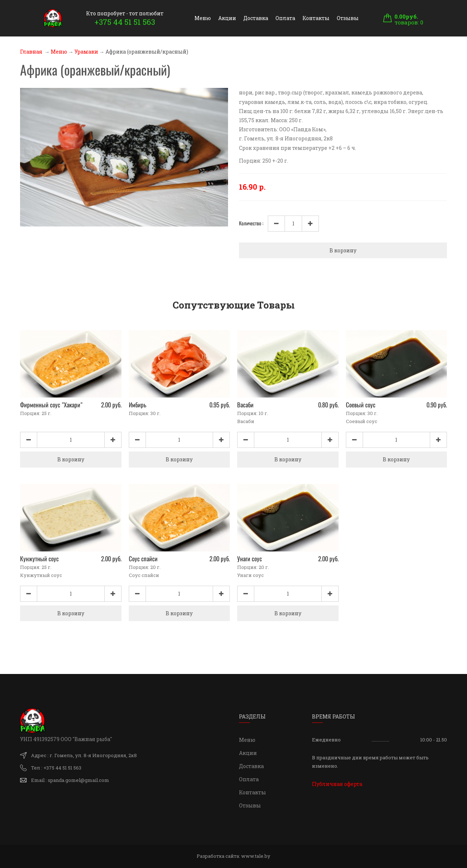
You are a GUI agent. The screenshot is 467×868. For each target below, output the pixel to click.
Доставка (256, 18)
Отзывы (348, 18)
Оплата (285, 18)
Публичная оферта (337, 784)
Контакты (316, 18)
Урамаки (86, 52)
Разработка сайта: (233, 856)
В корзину (343, 250)
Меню (203, 18)
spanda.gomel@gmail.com (78, 780)
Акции (227, 18)
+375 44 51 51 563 (125, 22)
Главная (31, 52)
